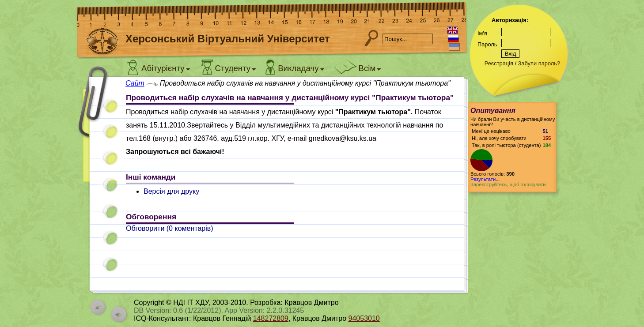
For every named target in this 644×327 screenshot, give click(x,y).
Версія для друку (171, 191)
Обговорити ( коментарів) (170, 228)
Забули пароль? (539, 63)
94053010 (364, 318)
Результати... (485, 179)
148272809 (271, 318)
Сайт (135, 83)
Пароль (487, 44)
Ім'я (482, 33)
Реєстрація (499, 63)
